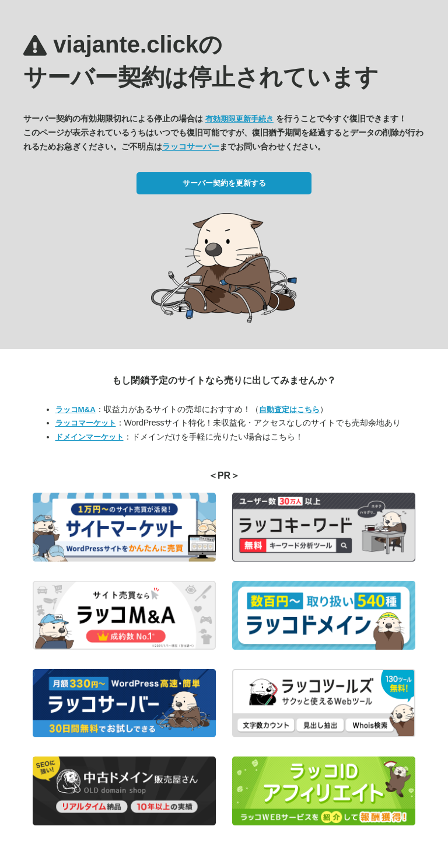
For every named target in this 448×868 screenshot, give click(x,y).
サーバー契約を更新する (224, 183)
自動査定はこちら (289, 409)
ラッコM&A (76, 409)
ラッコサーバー (191, 147)
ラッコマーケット (86, 423)
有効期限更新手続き (239, 119)
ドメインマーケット (90, 437)
